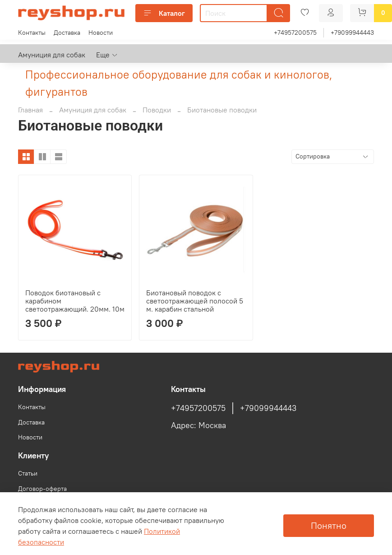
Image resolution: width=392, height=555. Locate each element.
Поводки (157, 110)
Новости (101, 33)
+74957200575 (295, 33)
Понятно (329, 525)
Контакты (32, 33)
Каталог (164, 13)
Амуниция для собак (52, 55)
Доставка (67, 33)
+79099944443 (352, 33)
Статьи (28, 473)
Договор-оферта (42, 489)
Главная (30, 110)
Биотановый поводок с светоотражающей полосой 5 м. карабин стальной (195, 301)
